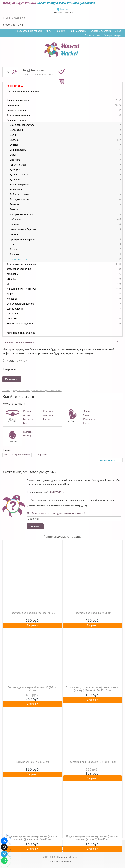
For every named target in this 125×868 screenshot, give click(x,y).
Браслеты (28, 419)
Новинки (60, 31)
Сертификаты (93, 35)
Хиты (49, 31)
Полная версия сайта (60, 861)
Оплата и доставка (101, 31)
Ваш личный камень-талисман (23, 91)
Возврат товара (112, 35)
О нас (118, 31)
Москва (64, 9)
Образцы (28, 436)
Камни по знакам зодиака (21, 333)
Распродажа (15, 86)
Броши (47, 419)
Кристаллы (89, 419)
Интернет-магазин (21, 455)
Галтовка (28, 432)
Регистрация (38, 70)
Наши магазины (78, 31)
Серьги (27, 415)
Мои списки (12, 379)
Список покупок (15, 361)
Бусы (26, 423)
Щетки (87, 423)
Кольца (27, 411)
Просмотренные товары (29, 31)
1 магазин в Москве (62, 13)
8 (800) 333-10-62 (13, 25)
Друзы (87, 411)
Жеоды (87, 415)
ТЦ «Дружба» (41, 455)
